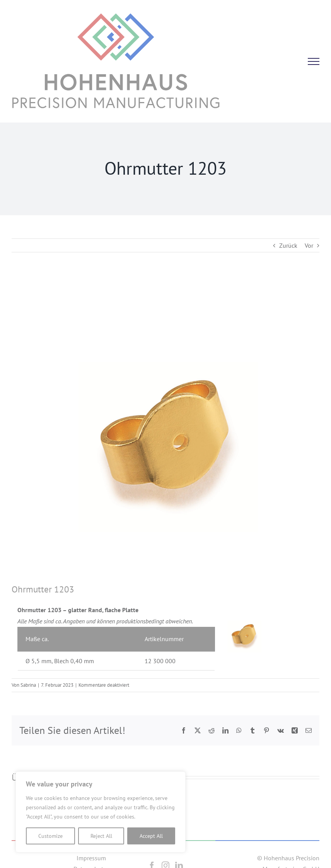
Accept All (151, 836)
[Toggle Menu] (314, 61)
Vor (309, 245)
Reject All (101, 836)
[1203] (165, 429)
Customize (50, 836)
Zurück (288, 245)
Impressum (91, 858)
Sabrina (28, 685)
